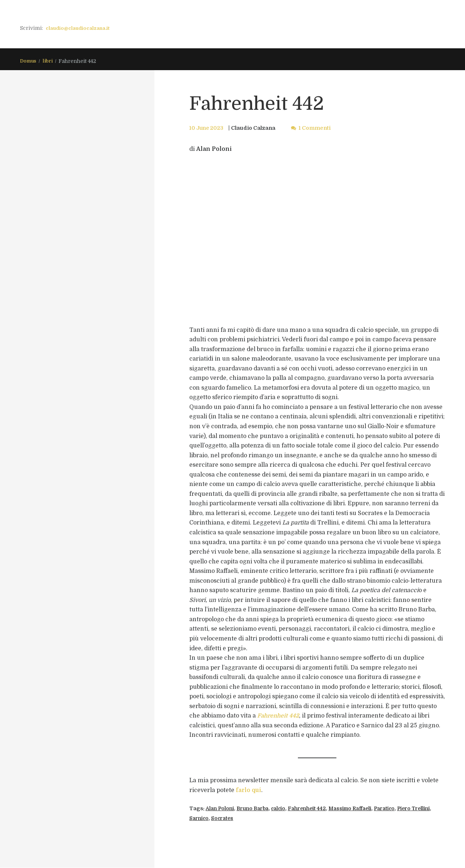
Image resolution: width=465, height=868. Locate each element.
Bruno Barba (256, 809)
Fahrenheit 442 (314, 809)
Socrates (248, 819)
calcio (284, 809)
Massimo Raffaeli (361, 809)
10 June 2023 (207, 128)
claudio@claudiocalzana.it (80, 28)
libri (50, 61)
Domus (29, 61)
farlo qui (249, 791)
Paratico (398, 809)
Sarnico (223, 819)
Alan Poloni (221, 809)
